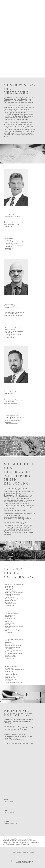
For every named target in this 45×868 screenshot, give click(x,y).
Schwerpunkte (24, 10)
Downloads (19, 852)
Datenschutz (26, 852)
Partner (18, 10)
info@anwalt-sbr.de (11, 823)
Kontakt (30, 10)
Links (15, 852)
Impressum (32, 852)
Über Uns (13, 10)
